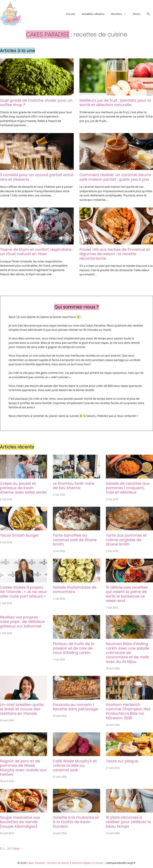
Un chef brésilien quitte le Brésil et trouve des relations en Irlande (22, 709)
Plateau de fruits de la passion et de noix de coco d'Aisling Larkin (74, 648)
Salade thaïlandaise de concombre (75, 590)
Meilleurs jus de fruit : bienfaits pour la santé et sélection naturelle (115, 103)
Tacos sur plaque (122, 761)
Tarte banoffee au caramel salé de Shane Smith (75, 540)
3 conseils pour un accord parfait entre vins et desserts (37, 177)
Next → (18, 848)
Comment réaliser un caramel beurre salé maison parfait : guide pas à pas (115, 177)
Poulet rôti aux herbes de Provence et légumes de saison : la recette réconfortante (115, 254)
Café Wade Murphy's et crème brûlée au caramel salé (75, 766)
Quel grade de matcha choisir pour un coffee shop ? (36, 103)
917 (10, 848)
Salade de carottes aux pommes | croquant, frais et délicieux (128, 488)
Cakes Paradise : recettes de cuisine (48, 863)
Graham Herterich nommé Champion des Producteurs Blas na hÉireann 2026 (128, 711)
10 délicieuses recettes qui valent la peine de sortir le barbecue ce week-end (127, 594)
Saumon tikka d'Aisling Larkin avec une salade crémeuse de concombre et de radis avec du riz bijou (128, 653)
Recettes (120, 14)
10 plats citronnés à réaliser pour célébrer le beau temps (128, 822)
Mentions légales (82, 863)
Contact (99, 863)
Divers (137, 14)
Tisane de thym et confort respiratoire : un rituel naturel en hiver (37, 252)
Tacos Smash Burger (19, 535)
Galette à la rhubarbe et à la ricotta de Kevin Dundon (76, 822)
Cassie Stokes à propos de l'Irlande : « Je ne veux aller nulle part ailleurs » (23, 592)
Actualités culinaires (93, 14)
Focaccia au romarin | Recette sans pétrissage (75, 707)
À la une (71, 14)
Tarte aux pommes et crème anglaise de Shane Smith (126, 540)
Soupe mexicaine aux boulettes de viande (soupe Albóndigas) (20, 822)
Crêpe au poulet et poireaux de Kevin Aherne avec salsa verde (23, 488)
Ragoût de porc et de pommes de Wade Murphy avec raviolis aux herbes (23, 768)
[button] (148, 14)
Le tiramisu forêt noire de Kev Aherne (74, 486)
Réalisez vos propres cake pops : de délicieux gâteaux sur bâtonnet (22, 622)
